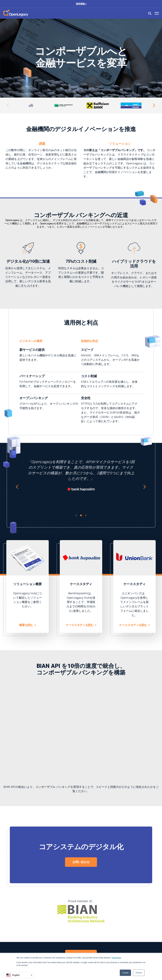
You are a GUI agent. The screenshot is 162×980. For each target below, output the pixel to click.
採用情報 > (81, 4)
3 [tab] (86, 515)
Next (153, 105)
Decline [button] (139, 973)
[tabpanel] (81, 477)
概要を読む (27, 625)
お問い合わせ (81, 862)
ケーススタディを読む (81, 625)
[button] (19, 975)
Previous (9, 105)
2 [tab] (81, 515)
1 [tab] (76, 515)
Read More (116, 958)
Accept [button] (125, 973)
